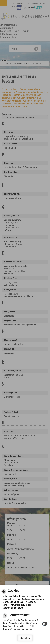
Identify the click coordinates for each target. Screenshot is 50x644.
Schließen (25, 638)
